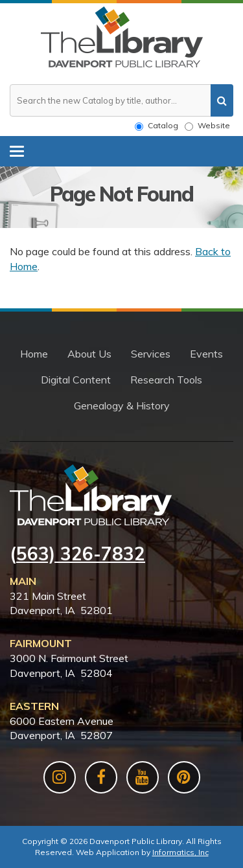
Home (34, 354)
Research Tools (166, 380)
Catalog (156, 126)
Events (206, 354)
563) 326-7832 (81, 554)
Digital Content (76, 380)
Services (151, 354)
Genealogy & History (122, 405)
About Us (89, 354)
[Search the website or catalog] (121, 100)
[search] (222, 100)
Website (207, 126)
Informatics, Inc (180, 852)
